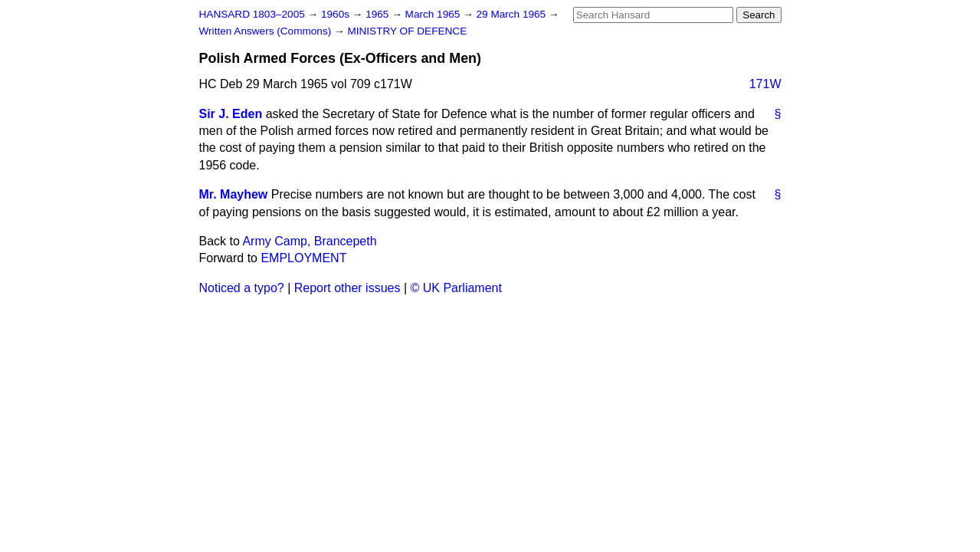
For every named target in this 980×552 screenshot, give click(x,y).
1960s (337, 14)
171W (765, 84)
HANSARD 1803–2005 (252, 14)
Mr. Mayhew (234, 194)
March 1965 (434, 14)
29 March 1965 (513, 14)
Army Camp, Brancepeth (309, 241)
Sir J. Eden (231, 114)
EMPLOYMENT (303, 258)
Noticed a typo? (242, 288)
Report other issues (347, 288)
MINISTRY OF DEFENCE (407, 31)
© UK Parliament (456, 288)
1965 (379, 14)
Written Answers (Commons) (267, 31)
